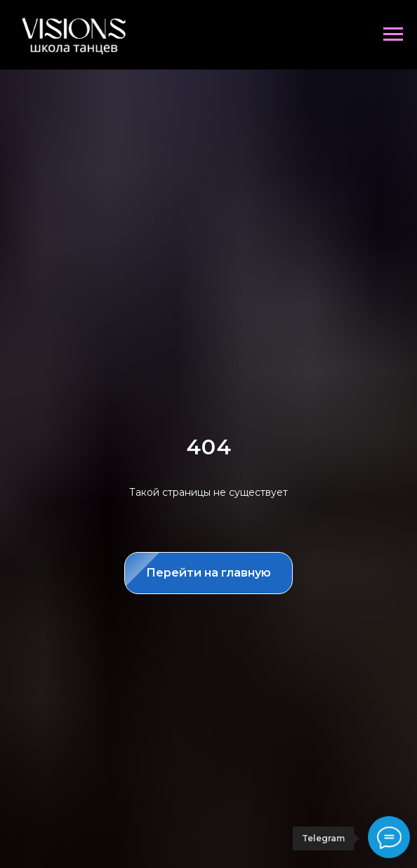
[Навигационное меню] (393, 34)
